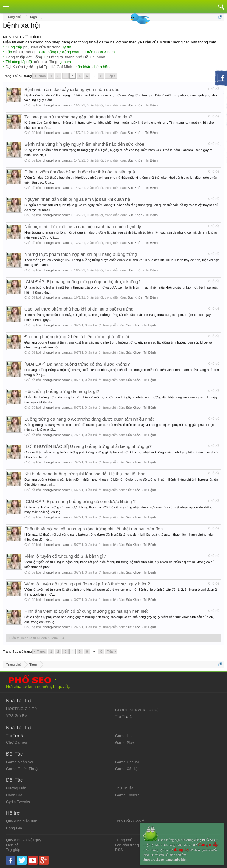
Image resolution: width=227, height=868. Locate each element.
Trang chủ (124, 840)
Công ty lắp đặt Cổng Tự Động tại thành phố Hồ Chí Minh (55, 57)
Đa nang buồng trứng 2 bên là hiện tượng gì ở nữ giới (77, 337)
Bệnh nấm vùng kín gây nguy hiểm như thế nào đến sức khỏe (84, 144)
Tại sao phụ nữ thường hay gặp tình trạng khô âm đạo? (78, 117)
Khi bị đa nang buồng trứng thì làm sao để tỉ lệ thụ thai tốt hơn (85, 474)
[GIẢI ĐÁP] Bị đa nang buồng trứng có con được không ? (80, 502)
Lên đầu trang (127, 845)
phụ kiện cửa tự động (42, 47)
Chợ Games (16, 742)
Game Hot (124, 736)
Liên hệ (12, 845)
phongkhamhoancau (57, 105)
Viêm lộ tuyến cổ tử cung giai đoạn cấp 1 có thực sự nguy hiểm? (87, 584)
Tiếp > (111, 76)
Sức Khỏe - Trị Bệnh (143, 105)
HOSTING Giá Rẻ (21, 709)
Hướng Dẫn (16, 788)
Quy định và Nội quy (24, 840)
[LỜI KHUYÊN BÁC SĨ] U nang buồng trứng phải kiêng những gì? (88, 446)
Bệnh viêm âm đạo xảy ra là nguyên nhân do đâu (72, 90)
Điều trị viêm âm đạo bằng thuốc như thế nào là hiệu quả (80, 172)
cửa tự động (24, 52)
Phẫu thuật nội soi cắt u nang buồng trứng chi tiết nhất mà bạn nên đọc (94, 529)
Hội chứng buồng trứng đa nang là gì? (62, 391)
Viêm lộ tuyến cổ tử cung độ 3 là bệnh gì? (65, 556)
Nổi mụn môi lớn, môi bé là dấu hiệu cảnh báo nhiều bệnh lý (83, 227)
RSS (119, 850)
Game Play (125, 743)
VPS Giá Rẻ (16, 716)
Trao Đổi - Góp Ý (130, 821)
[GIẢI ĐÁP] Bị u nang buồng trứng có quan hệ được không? (83, 282)
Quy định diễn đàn (22, 821)
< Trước (40, 76)
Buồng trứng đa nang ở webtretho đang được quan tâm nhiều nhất (89, 419)
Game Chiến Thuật (22, 769)
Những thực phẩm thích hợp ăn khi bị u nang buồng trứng (81, 254)
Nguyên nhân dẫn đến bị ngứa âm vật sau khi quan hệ (77, 199)
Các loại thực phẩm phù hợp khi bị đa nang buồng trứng (79, 309)
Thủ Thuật (124, 788)
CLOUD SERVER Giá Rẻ (137, 710)
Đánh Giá (14, 795)
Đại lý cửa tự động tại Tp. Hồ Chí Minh (39, 67)
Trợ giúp (13, 850)
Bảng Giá (14, 828)
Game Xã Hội (127, 769)
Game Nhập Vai (20, 762)
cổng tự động (46, 62)
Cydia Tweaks (18, 802)
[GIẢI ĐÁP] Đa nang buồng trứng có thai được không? (77, 364)
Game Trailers (127, 795)
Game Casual (127, 762)
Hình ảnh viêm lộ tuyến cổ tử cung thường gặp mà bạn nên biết (86, 611)
